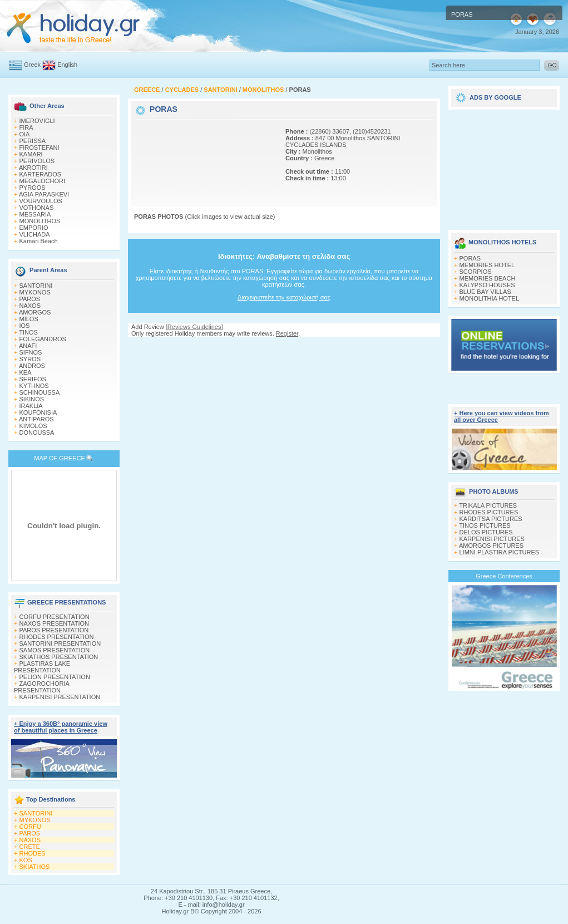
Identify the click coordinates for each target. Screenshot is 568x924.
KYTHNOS (34, 386)
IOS (25, 326)
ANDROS (32, 366)
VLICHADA (35, 234)
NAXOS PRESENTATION (55, 623)
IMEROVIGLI (37, 121)
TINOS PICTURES (485, 525)
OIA (25, 134)
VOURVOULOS (41, 201)
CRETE (30, 847)
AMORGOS (35, 312)
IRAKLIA (31, 406)
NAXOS (30, 306)
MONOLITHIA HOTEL (490, 298)
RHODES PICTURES (489, 512)
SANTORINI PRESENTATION (60, 643)
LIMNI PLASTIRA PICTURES (500, 552)
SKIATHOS (35, 867)
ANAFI (28, 346)
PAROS (30, 299)
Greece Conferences (504, 576)
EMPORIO (34, 228)
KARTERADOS (41, 174)
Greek (32, 65)
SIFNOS (31, 352)
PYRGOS (33, 188)
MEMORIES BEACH (488, 278)
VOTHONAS (37, 208)
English (67, 65)
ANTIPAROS (36, 419)
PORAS (470, 258)
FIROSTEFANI (39, 148)
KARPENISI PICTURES (492, 539)
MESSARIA (35, 214)
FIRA (26, 127)
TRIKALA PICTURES (488, 505)
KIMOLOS (33, 426)
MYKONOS (35, 292)
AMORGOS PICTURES (491, 545)
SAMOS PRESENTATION (55, 650)
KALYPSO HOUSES (487, 285)
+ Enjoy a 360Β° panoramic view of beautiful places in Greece (61, 727)
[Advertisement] (171, 156)
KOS (26, 860)
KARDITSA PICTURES (491, 519)
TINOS (28, 332)
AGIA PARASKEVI (44, 194)
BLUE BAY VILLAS (485, 292)
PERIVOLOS (37, 161)
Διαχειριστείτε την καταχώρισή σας (284, 297)
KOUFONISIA (38, 412)
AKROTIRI (33, 168)
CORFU (30, 827)
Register (287, 333)
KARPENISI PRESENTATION (60, 697)
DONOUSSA (37, 432)
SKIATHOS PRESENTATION (59, 657)
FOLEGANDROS (43, 339)
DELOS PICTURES (486, 532)
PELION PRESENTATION (55, 677)
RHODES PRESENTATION (57, 637)
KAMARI (31, 154)
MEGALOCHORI (43, 181)
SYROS (30, 359)
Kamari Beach (39, 241)
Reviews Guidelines (194, 327)
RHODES (33, 853)
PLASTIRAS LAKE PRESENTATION (42, 667)
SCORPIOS (476, 272)
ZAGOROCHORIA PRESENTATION (41, 687)
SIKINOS (32, 399)
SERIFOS (33, 379)
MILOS (29, 319)
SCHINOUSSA (40, 392)
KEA (26, 372)
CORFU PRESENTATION (55, 617)
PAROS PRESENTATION (54, 630)
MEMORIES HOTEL (487, 265)
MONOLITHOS (40, 221)
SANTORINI (36, 286)
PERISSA (33, 141)
